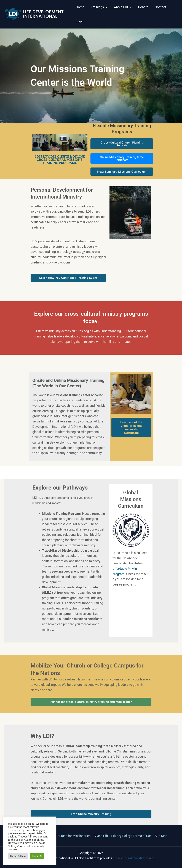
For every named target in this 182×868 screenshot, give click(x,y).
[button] (106, 7)
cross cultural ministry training (134, 858)
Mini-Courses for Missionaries (69, 836)
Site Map (161, 836)
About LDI (123, 7)
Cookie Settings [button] (18, 856)
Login (80, 21)
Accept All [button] (37, 856)
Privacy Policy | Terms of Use (131, 836)
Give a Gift (101, 836)
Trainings (99, 7)
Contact (160, 7)
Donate (143, 7)
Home (80, 7)
